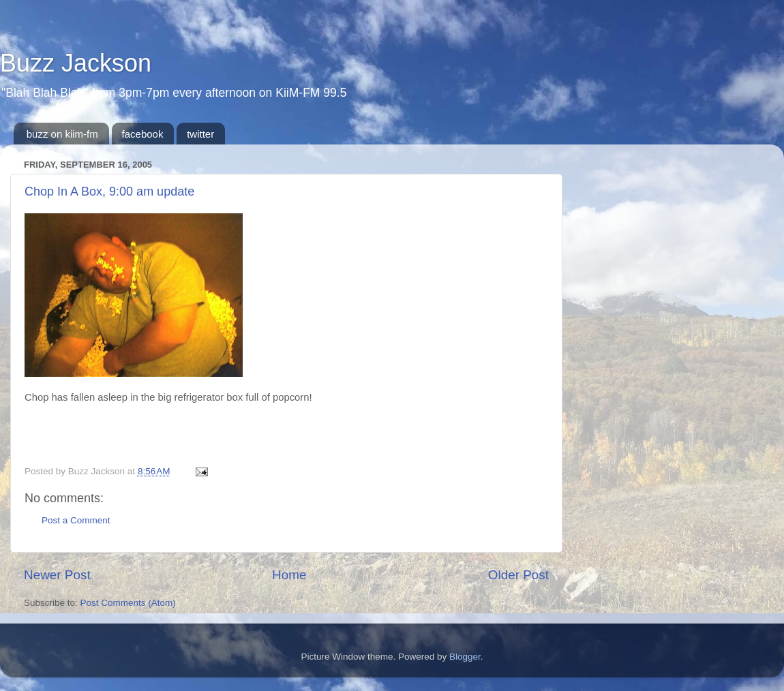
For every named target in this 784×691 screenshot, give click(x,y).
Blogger (465, 657)
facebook (143, 134)
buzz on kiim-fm (62, 134)
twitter (200, 134)
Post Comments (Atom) (128, 603)
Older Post (518, 575)
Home (289, 575)
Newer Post (57, 575)
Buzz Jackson (76, 63)
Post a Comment (76, 520)
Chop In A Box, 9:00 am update (109, 191)
